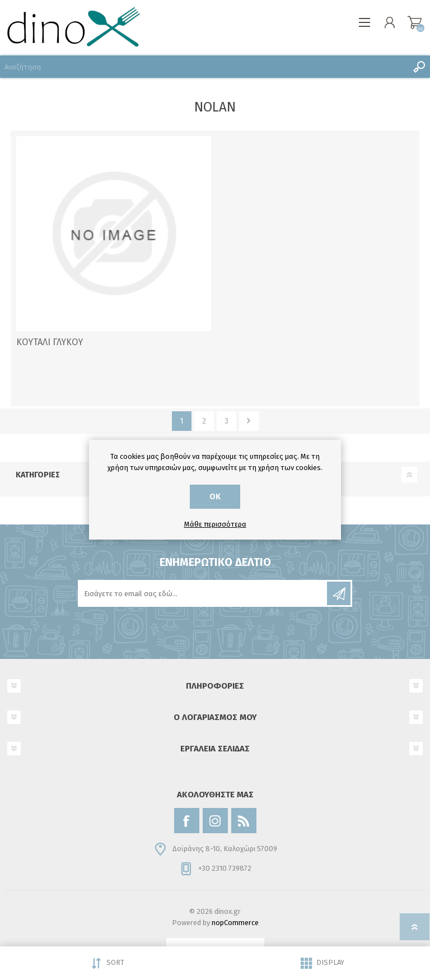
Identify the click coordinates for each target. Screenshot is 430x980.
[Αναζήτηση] (204, 67)
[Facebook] (187, 821)
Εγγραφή (339, 593)
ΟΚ (215, 497)
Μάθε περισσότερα (215, 524)
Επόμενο (249, 421)
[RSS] (244, 821)
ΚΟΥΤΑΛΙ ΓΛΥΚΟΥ (50, 342)
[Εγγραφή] (203, 593)
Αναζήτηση (419, 67)
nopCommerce (235, 923)
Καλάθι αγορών (415, 22)
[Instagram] (215, 821)
